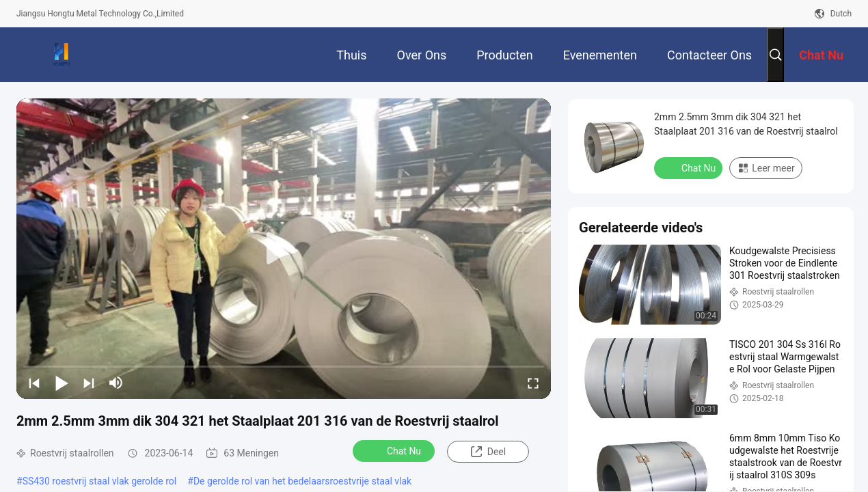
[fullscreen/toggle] (533, 383)
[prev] (34, 383)
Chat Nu (395, 450)
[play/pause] (62, 383)
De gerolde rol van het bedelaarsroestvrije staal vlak (302, 481)
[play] (284, 249)
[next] (89, 383)
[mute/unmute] (116, 383)
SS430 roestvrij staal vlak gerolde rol (100, 481)
